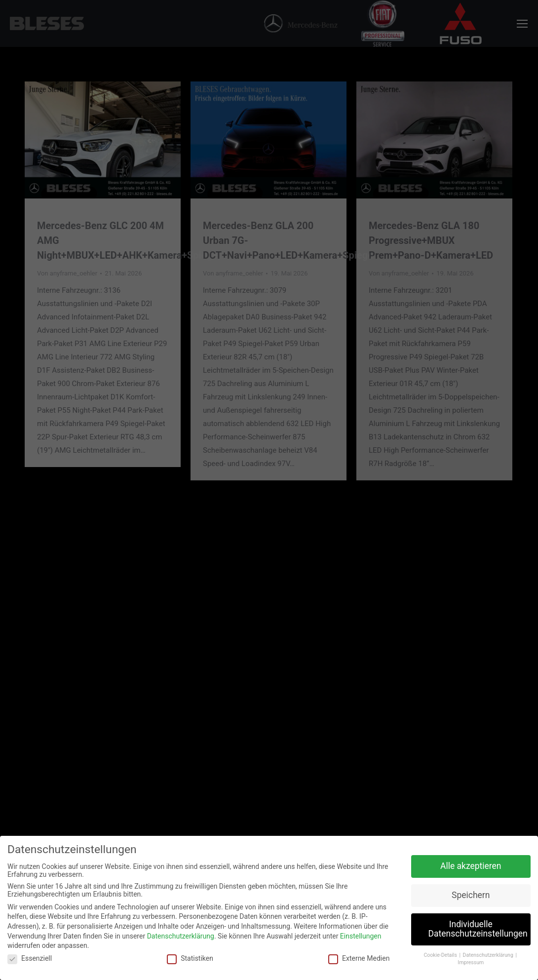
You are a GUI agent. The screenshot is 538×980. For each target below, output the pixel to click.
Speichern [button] (471, 895)
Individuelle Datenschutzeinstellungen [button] (478, 929)
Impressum (471, 962)
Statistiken (190, 958)
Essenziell (30, 958)
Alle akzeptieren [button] (471, 866)
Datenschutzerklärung (181, 936)
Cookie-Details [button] (441, 955)
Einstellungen (361, 936)
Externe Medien (359, 958)
